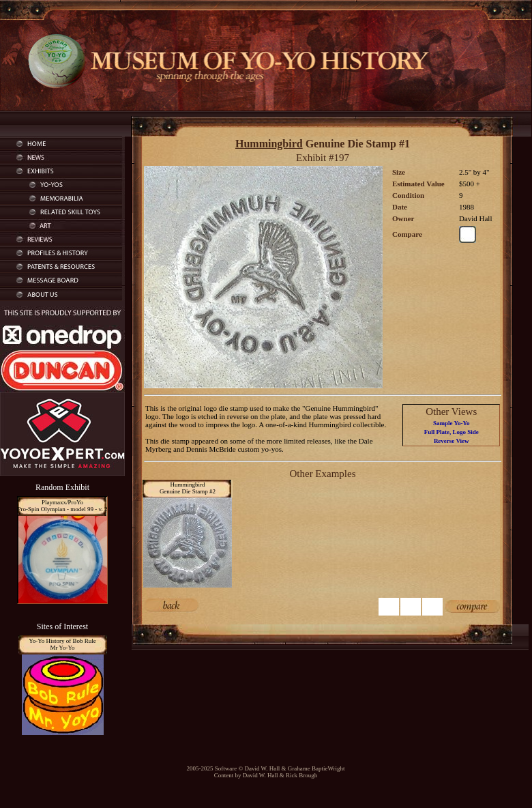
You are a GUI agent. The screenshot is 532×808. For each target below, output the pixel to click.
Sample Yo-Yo (451, 423)
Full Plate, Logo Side (452, 432)
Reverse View (452, 441)
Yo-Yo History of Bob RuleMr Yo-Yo (62, 644)
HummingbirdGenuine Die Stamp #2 (188, 488)
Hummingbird (269, 144)
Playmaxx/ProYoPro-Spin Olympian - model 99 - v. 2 (63, 506)
